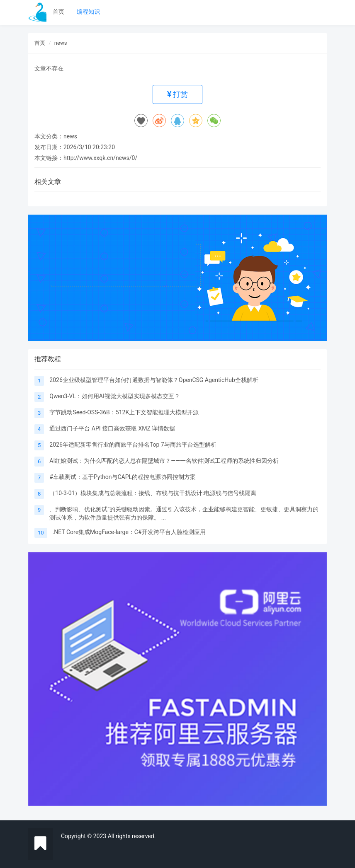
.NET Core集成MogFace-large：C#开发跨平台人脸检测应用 (129, 532)
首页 (58, 12)
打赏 (177, 94)
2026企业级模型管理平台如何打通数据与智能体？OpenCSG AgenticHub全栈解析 (154, 380)
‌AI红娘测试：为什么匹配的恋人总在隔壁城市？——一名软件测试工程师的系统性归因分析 (164, 461)
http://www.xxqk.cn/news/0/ (100, 158)
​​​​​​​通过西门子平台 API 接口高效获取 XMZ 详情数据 (112, 428)
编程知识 (88, 12)
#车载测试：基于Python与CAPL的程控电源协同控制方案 (123, 477)
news (61, 43)
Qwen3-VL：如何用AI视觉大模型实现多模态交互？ (114, 396)
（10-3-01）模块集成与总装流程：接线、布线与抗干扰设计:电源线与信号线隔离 (153, 493)
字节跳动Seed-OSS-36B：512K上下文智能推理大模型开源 (124, 412)
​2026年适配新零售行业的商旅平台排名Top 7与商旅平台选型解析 (133, 445)
